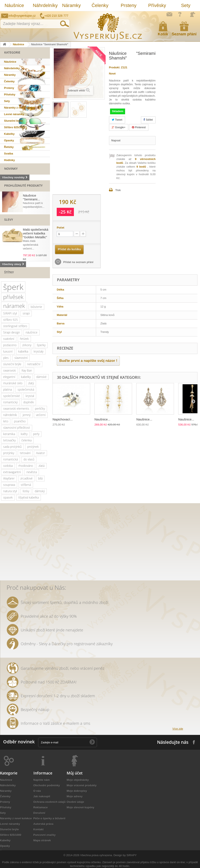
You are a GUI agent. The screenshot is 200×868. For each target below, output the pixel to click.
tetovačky (9, 440)
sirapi (26, 313)
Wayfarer (9, 478)
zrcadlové (26, 478)
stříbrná (26, 485)
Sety (186, 5)
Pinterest (139, 127)
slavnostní (21, 358)
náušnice (32, 332)
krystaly (39, 351)
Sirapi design (12, 332)
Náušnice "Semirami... (31, 197)
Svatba (9, 154)
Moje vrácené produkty (82, 785)
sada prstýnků (12, 447)
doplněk (29, 402)
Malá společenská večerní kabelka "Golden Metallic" (36, 233)
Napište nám (169, 14)
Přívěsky (157, 5)
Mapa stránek (42, 840)
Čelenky (100, 5)
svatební (9, 339)
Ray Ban (27, 370)
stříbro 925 (10, 320)
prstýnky (9, 453)
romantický (10, 402)
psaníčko (20, 421)
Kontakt (39, 829)
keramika (9, 434)
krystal (30, 396)
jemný (27, 415)
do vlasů (29, 459)
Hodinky (9, 160)
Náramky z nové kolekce (20, 108)
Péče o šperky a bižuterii (50, 818)
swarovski (10, 370)
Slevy (9, 220)
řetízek (24, 339)
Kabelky (9, 134)
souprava (9, 485)
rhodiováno (26, 466)
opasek (8, 497)
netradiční (34, 364)
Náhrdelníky (45, 5)
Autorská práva (43, 824)
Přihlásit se (193, 14)
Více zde (178, 729)
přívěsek (13, 297)
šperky (41, 345)
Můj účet (75, 773)
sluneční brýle (12, 364)
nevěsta (32, 472)
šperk (13, 287)
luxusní (8, 351)
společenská (26, 389)
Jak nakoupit (42, 796)
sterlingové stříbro (15, 326)
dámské (41, 377)
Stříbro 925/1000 (15, 127)
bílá (40, 478)
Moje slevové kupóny (81, 807)
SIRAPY (132, 855)
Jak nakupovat (180, 14)
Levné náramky (14, 114)
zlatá (41, 466)
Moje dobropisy (77, 791)
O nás (37, 791)
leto (6, 421)
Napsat (116, 140)
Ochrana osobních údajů (50, 802)
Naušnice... (102, 419)
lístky (26, 491)
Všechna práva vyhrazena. (97, 855)
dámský (40, 491)
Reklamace (41, 807)
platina (8, 389)
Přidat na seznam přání (78, 262)
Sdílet (148, 120)
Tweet (117, 120)
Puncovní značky (45, 835)
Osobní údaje (75, 802)
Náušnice (14, 5)
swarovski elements (16, 409)
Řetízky (9, 147)
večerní (41, 415)
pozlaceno (10, 345)
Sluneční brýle (13, 121)
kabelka (23, 351)
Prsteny (129, 5)
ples (6, 358)
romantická (10, 459)
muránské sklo (13, 383)
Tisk (118, 190)
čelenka (26, 440)
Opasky (9, 140)
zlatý (31, 383)
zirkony (27, 345)
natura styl (10, 491)
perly (36, 434)
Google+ (119, 127)
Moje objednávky (78, 780)
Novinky (11, 169)
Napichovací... (63, 419)
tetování (25, 453)
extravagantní (12, 472)
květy (24, 434)
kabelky (26, 377)
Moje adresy (75, 796)
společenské (12, 396)
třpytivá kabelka (29, 497)
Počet (60, 228)
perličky (40, 409)
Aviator (40, 453)
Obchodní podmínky (47, 785)
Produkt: (115, 67)
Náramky (71, 5)
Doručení (39, 813)
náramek (14, 306)
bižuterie (36, 307)
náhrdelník (10, 415)
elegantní (9, 377)
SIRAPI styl (10, 313)
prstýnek (33, 447)
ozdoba (8, 466)
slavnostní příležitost (17, 428)
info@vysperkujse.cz (22, 16)
